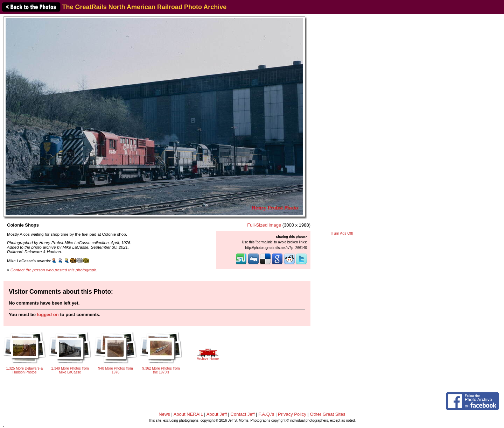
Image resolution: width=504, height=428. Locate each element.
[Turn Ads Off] (342, 233)
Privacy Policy (292, 414)
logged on (48, 315)
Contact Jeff (243, 414)
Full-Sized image (264, 225)
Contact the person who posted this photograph (54, 270)
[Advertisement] (342, 123)
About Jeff (217, 414)
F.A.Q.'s (266, 414)
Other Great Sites (328, 414)
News (164, 414)
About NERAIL (188, 414)
